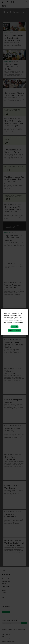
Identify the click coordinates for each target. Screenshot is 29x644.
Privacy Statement (18, 323)
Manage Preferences (14, 330)
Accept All (14, 327)
